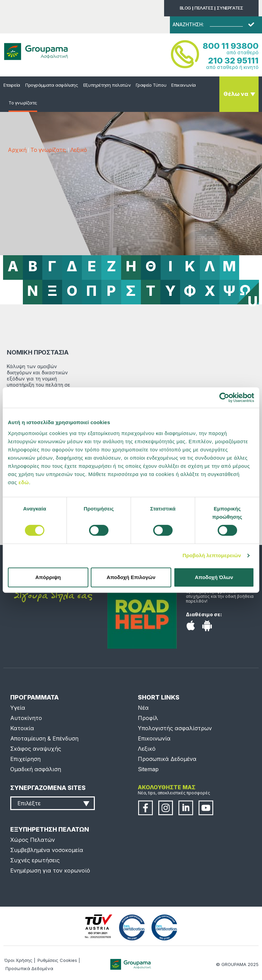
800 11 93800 (231, 46)
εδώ (24, 482)
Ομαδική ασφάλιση (36, 769)
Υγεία (18, 708)
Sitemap (148, 769)
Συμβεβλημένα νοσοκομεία (47, 850)
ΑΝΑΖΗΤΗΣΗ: (188, 25)
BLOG (185, 8)
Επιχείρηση (25, 759)
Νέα (143, 708)
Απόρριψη (48, 577)
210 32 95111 (233, 61)
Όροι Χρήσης (18, 960)
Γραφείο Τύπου (151, 85)
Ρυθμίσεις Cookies (57, 960)
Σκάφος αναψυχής (36, 749)
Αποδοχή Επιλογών (131, 577)
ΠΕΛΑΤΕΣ (204, 8)
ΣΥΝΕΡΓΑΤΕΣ (230, 8)
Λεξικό (79, 150)
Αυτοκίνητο (26, 718)
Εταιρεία (12, 85)
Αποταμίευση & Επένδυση (44, 738)
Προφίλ (148, 718)
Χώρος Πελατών (33, 840)
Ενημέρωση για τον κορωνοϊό (50, 870)
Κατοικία (22, 728)
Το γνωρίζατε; (23, 103)
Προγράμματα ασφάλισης (52, 85)
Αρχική (17, 150)
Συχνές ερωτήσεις (35, 860)
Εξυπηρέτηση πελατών (107, 85)
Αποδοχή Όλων (214, 577)
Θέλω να (236, 94)
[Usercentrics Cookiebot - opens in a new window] (224, 398)
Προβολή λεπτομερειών (212, 555)
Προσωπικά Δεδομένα (167, 759)
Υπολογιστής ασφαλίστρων (175, 728)
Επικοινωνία (184, 85)
